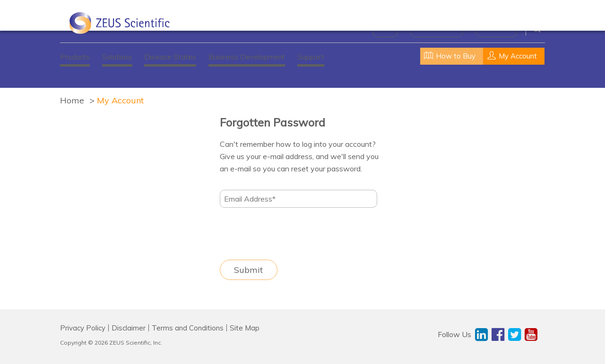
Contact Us (496, 28)
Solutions (117, 57)
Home (72, 100)
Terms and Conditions (188, 328)
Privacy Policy (83, 328)
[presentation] (292, 234)
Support (311, 57)
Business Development (247, 57)
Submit (248, 270)
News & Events (437, 28)
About (385, 28)
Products (75, 57)
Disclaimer (129, 328)
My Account (120, 100)
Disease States (170, 57)
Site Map (245, 328)
